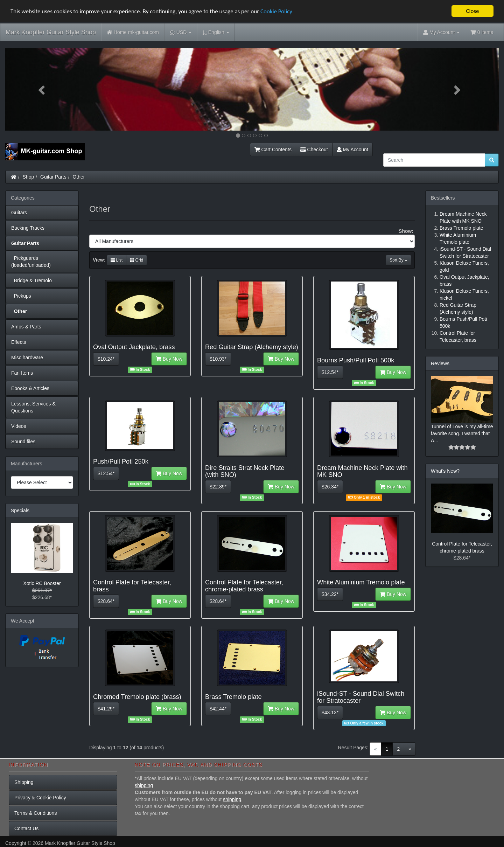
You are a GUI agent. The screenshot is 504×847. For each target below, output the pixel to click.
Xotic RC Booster (42, 583)
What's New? (445, 471)
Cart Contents (273, 150)
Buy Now (169, 359)
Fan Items (22, 373)
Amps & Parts (26, 327)
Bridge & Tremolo (31, 280)
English (216, 32)
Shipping (24, 782)
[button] (42, 89)
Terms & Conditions (36, 813)
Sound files (23, 442)
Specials (20, 511)
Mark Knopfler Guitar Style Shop (51, 32)
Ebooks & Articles (30, 388)
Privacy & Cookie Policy (40, 798)
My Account (352, 150)
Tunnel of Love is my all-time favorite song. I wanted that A (462, 433)
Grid (136, 260)
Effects (19, 342)
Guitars (19, 213)
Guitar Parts (53, 177)
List (117, 260)
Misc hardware (27, 357)
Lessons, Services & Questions (33, 407)
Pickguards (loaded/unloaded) (31, 262)
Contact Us (26, 828)
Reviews (440, 363)
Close (472, 11)
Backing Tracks (28, 228)
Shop (29, 177)
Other (79, 177)
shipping (144, 785)
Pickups (21, 296)
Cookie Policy (276, 11)
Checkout (314, 150)
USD (181, 32)
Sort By (398, 260)
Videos (19, 426)
